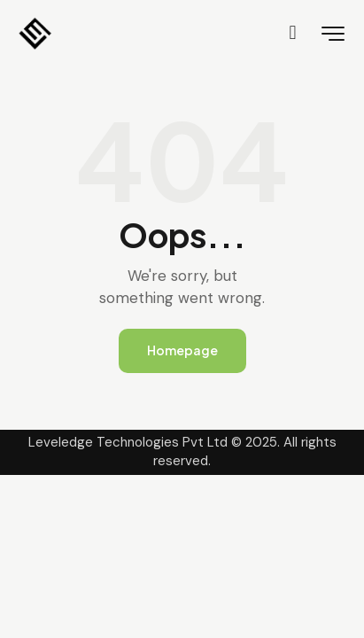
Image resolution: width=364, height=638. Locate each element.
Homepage (182, 350)
